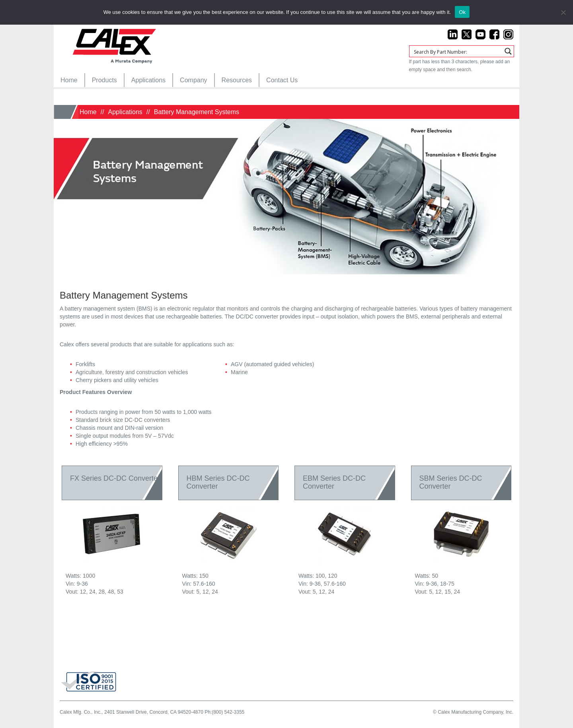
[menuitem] (69, 80)
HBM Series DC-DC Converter (218, 482)
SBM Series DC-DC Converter (451, 482)
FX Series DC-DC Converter (115, 478)
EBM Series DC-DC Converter (334, 482)
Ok (462, 12)
